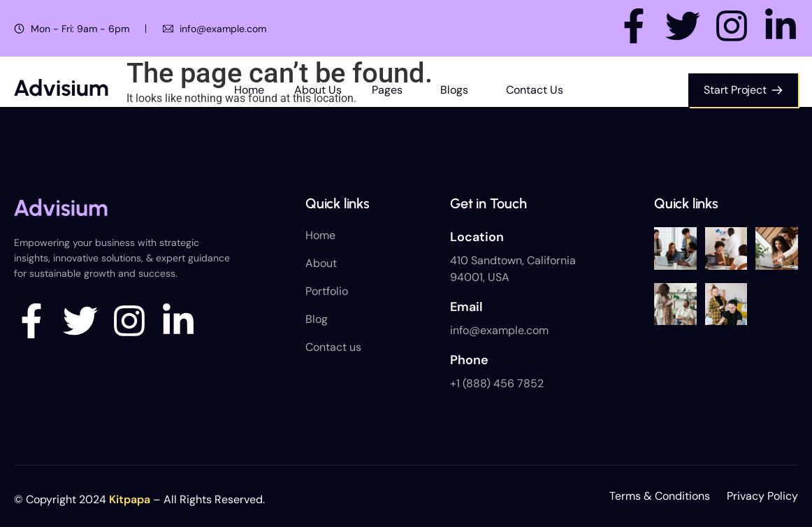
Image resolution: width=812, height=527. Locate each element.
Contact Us (535, 90)
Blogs (454, 90)
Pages (387, 90)
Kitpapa (130, 499)
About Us (318, 90)
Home (249, 90)
